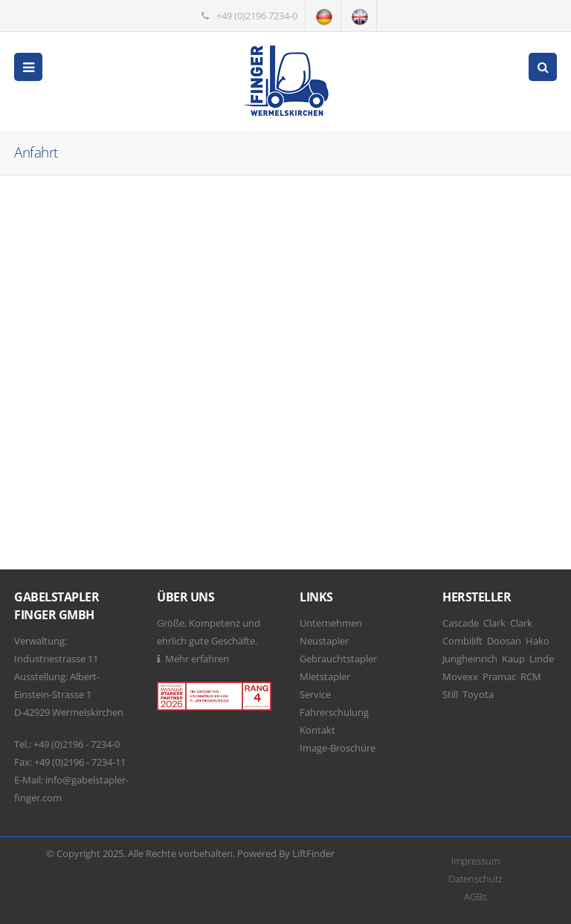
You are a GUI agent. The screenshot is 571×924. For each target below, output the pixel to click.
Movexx (460, 676)
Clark (494, 623)
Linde (542, 659)
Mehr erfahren (197, 659)
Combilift (462, 641)
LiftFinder (313, 853)
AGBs (475, 896)
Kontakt (317, 730)
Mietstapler (325, 676)
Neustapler (324, 641)
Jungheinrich (470, 659)
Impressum (475, 861)
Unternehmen (331, 623)
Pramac (499, 676)
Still (450, 694)
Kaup (513, 659)
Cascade (461, 623)
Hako (538, 641)
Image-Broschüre (338, 748)
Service (315, 694)
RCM (531, 676)
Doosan (504, 641)
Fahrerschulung (334, 712)
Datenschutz (475, 879)
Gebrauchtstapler (338, 659)
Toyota (478, 694)
